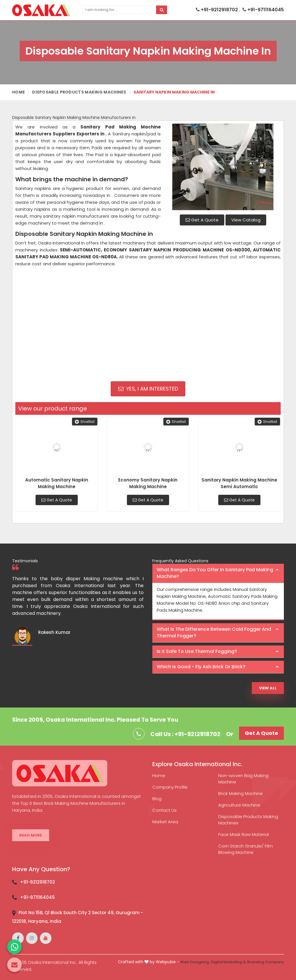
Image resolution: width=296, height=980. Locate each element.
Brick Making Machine (240, 793)
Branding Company (266, 962)
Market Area (165, 822)
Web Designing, (195, 962)
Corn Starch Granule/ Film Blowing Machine (246, 849)
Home (18, 92)
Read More (31, 835)
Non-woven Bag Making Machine (243, 779)
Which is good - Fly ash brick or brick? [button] (201, 667)
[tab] (218, 573)
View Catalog (246, 220)
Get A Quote (202, 220)
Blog (157, 799)
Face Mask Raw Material (244, 834)
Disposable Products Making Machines (79, 92)
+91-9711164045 (263, 10)
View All (268, 688)
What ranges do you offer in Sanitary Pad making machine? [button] (215, 573)
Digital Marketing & (229, 962)
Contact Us (164, 810)
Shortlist (85, 422)
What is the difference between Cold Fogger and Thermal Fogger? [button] (214, 632)
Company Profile (170, 787)
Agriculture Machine (239, 805)
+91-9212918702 (218, 10)
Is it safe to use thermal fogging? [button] (197, 651)
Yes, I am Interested (148, 389)
